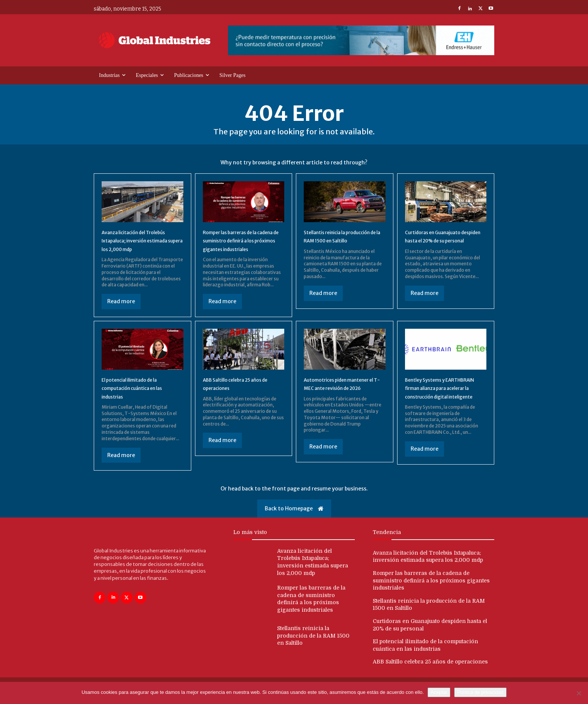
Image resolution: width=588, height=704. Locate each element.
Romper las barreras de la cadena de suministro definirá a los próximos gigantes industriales (431, 592)
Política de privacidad (480, 692)
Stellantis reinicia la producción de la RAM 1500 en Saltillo (342, 242)
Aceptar (439, 692)
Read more (121, 311)
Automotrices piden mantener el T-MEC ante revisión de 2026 (338, 398)
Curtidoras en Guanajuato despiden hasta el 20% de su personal (445, 242)
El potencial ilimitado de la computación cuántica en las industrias (141, 398)
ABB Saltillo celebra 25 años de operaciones (430, 674)
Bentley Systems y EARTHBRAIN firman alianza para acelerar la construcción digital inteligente (445, 402)
